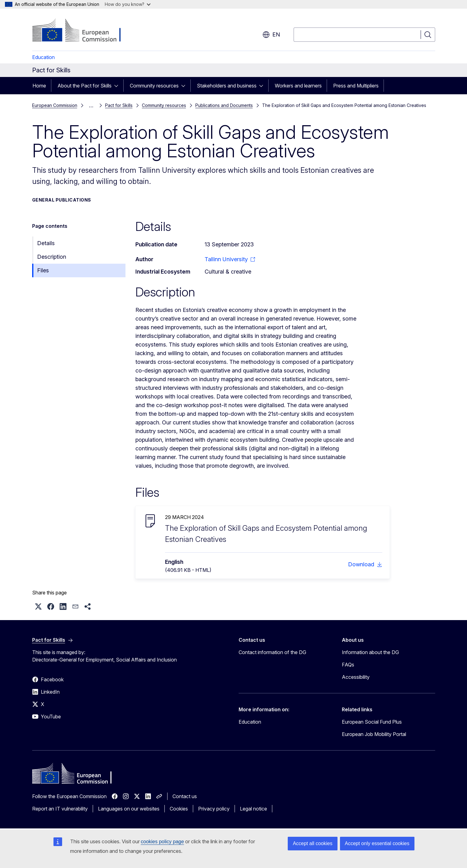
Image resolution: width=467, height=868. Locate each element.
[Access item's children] (118, 86)
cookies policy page (163, 842)
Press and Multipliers (356, 86)
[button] (38, 606)
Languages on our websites (129, 809)
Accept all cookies (312, 843)
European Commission (55, 105)
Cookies (179, 809)
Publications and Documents (224, 105)
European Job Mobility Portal (374, 734)
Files (43, 270)
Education (43, 57)
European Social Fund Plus (372, 722)
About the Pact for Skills (85, 86)
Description (52, 257)
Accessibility (356, 677)
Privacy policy (214, 809)
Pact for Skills (119, 105)
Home (39, 86)
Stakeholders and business (227, 86)
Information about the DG (370, 652)
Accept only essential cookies (377, 843)
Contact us (185, 796)
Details (46, 243)
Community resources (154, 86)
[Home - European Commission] (82, 31)
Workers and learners (298, 86)
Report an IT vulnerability (60, 809)
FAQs (348, 665)
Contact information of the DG (272, 652)
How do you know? (128, 4)
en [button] (271, 35)
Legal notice (253, 809)
